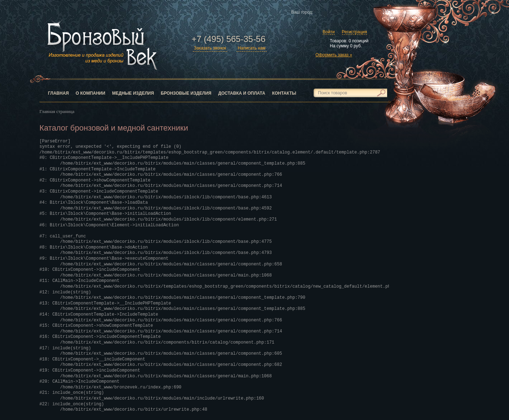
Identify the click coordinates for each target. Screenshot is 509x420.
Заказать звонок (210, 48)
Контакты (284, 93)
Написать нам (252, 48)
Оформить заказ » (334, 55)
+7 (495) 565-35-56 (228, 39)
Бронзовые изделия (186, 93)
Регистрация (355, 32)
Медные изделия (133, 93)
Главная (58, 93)
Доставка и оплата (242, 93)
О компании (91, 93)
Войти (329, 32)
